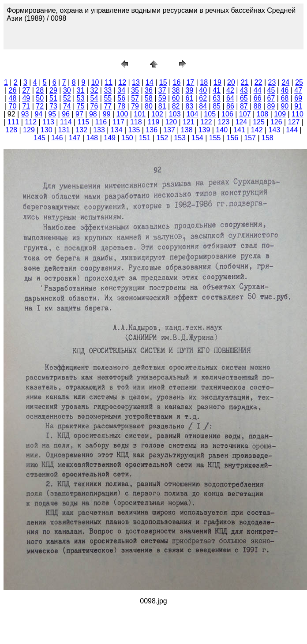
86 (230, 106)
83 (190, 106)
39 (190, 90)
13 (136, 82)
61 (190, 98)
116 (101, 122)
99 (107, 114)
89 (271, 106)
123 (224, 122)
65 (244, 98)
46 (285, 90)
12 (122, 82)
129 (29, 130)
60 (176, 98)
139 (204, 130)
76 (94, 106)
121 (189, 122)
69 (298, 98)
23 (272, 82)
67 (271, 98)
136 (152, 130)
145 (39, 138)
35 (135, 90)
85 (217, 106)
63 (217, 98)
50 (40, 98)
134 (117, 130)
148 (92, 138)
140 (222, 130)
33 (108, 90)
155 (215, 138)
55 (108, 98)
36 (149, 90)
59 (162, 98)
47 (298, 90)
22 (258, 82)
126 (276, 122)
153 (180, 138)
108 (263, 114)
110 (298, 114)
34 (121, 90)
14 (150, 82)
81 (162, 106)
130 (47, 130)
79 (135, 106)
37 (162, 90)
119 (154, 122)
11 (109, 82)
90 (285, 106)
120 (171, 122)
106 (227, 114)
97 (79, 114)
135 (134, 130)
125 (259, 122)
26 (13, 90)
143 (275, 130)
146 (57, 138)
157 (250, 138)
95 (52, 114)
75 (81, 106)
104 (193, 114)
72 (40, 106)
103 (175, 114)
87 (244, 106)
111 (13, 122)
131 (64, 130)
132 (81, 130)
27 (26, 90)
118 (136, 122)
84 (203, 106)
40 (203, 90)
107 (245, 114)
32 (94, 90)
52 (67, 98)
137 (169, 130)
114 (66, 122)
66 (258, 98)
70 (13, 106)
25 (299, 82)
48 (13, 98)
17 (190, 82)
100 (122, 114)
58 (149, 98)
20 (231, 82)
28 (40, 90)
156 (233, 138)
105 (210, 114)
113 (48, 122)
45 (271, 90)
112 (31, 122)
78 (121, 106)
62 (203, 98)
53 (81, 98)
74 (67, 106)
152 (163, 138)
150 (127, 138)
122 (206, 122)
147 (75, 138)
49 (26, 98)
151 (145, 138)
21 (245, 82)
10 (95, 82)
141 (239, 130)
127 (294, 122)
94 (39, 114)
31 (81, 90)
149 (110, 138)
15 (163, 82)
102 (157, 114)
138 (187, 130)
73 (53, 106)
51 (53, 98)
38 (176, 90)
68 (285, 98)
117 (118, 122)
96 (66, 114)
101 (140, 114)
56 (121, 98)
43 (244, 90)
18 (204, 82)
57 (135, 98)
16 (177, 82)
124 (241, 122)
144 (292, 130)
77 (108, 106)
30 (67, 90)
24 (285, 82)
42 (230, 90)
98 (93, 114)
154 (197, 138)
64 (230, 98)
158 (268, 138)
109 (280, 114)
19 (217, 82)
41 (217, 90)
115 (84, 122)
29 (53, 90)
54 (94, 98)
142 (257, 130)
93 (25, 114)
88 (258, 106)
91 (298, 106)
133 (99, 130)
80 (149, 106)
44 (258, 90)
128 (11, 130)
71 (26, 106)
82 (176, 106)
